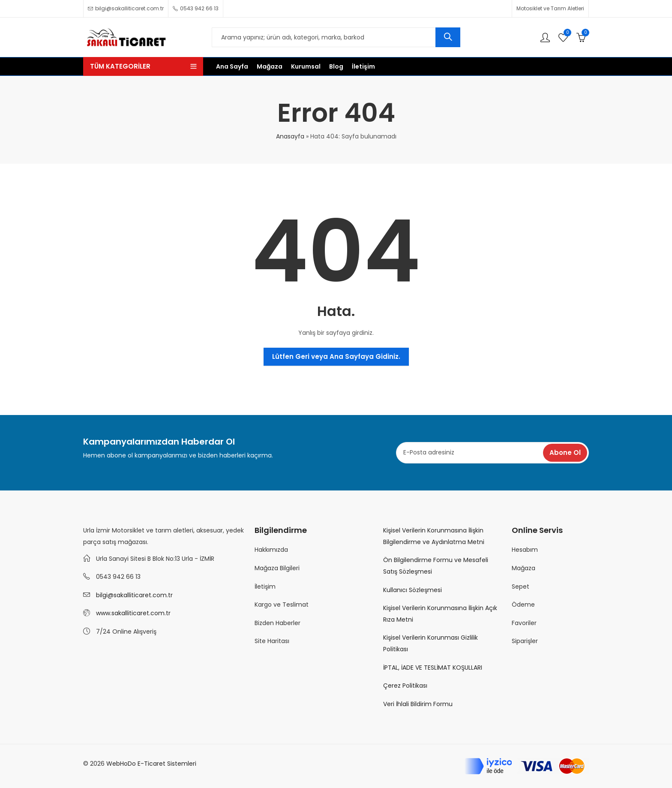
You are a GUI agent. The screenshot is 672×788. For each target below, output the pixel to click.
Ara (448, 37)
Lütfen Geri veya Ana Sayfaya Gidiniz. (336, 356)
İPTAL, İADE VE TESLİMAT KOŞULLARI (433, 668)
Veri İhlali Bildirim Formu (418, 704)
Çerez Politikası (405, 686)
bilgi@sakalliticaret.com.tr (134, 595)
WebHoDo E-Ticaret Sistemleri (151, 764)
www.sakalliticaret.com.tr (133, 613)
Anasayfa (290, 136)
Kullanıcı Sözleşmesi (412, 590)
